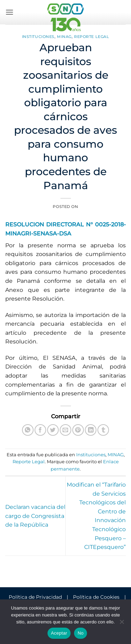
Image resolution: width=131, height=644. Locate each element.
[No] (122, 624)
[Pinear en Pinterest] (78, 430)
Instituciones (38, 37)
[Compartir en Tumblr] (103, 430)
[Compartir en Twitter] (53, 430)
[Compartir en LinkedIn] (91, 430)
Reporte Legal (92, 37)
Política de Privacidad (35, 597)
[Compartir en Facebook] (40, 430)
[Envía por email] (65, 430)
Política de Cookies (96, 597)
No (81, 633)
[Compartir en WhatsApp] (28, 430)
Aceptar (59, 633)
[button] (9, 12)
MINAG (64, 37)
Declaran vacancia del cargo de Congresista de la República (35, 516)
